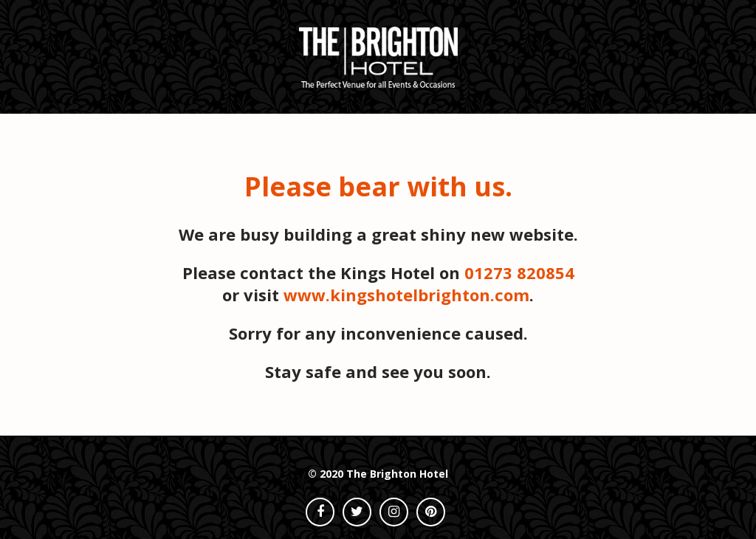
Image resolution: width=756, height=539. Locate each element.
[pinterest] (431, 512)
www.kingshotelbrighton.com (406, 295)
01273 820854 (519, 272)
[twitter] (357, 512)
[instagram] (394, 512)
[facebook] (320, 512)
